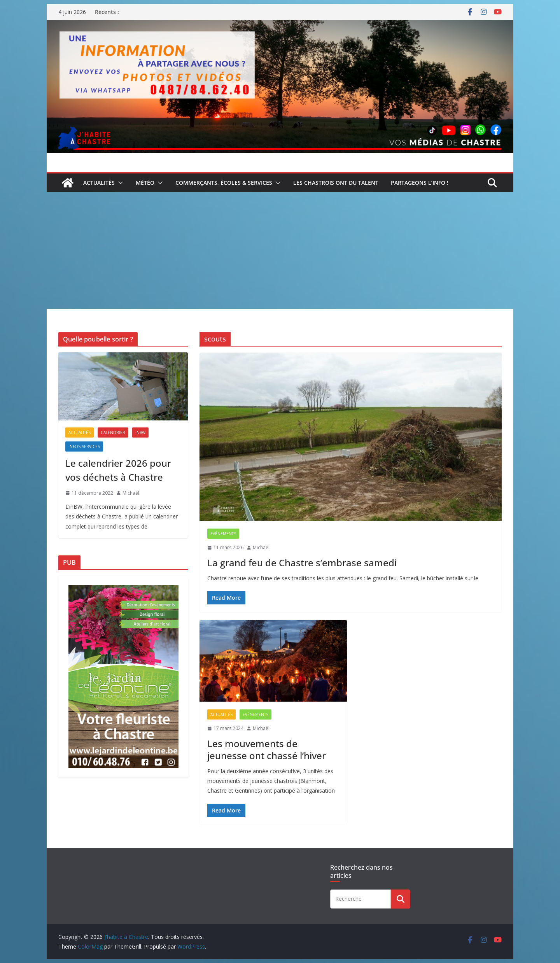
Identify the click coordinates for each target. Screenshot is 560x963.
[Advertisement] (280, 250)
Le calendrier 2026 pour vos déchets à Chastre (118, 470)
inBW (140, 432)
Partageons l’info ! (420, 183)
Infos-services (84, 446)
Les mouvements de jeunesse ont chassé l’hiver (267, 749)
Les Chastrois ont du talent (336, 183)
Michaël (261, 547)
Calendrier (113, 432)
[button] (119, 183)
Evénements (223, 534)
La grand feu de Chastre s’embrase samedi (302, 563)
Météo (145, 183)
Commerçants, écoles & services (224, 183)
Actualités (99, 183)
